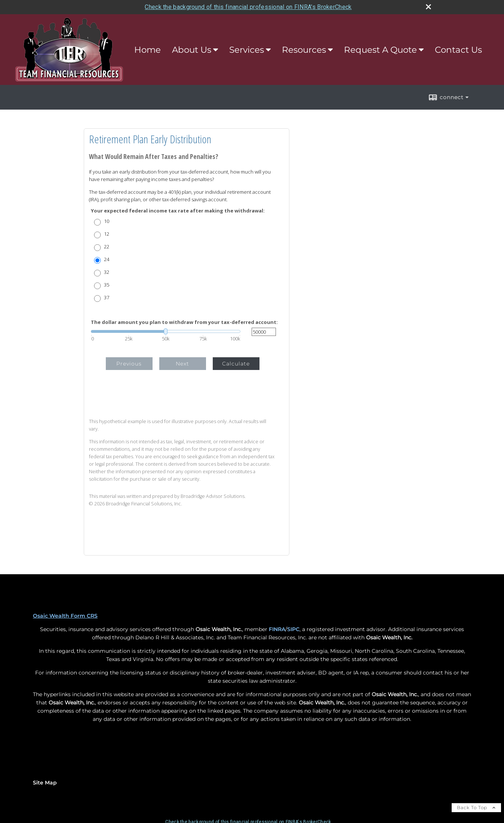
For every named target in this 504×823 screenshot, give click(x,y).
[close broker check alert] (428, 7)
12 (107, 234)
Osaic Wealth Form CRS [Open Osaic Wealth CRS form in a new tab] (65, 616)
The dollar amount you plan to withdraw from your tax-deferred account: (184, 322)
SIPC (293, 629)
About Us (192, 50)
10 (107, 221)
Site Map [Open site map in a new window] (45, 783)
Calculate (236, 364)
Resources (304, 50)
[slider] (166, 331)
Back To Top (476, 807)
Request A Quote (380, 50)
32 (107, 272)
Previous (129, 364)
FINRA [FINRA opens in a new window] (277, 629)
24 (107, 259)
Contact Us (458, 50)
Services (247, 50)
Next (182, 364)
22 (107, 247)
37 (107, 298)
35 (107, 285)
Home (147, 50)
